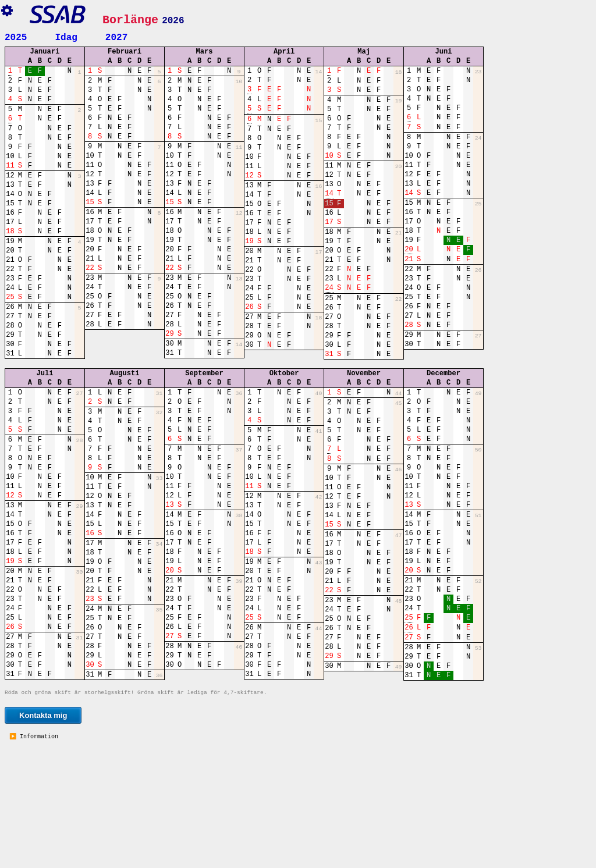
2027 (116, 37)
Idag (66, 37)
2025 (16, 37)
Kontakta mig (43, 833)
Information (37, 855)
